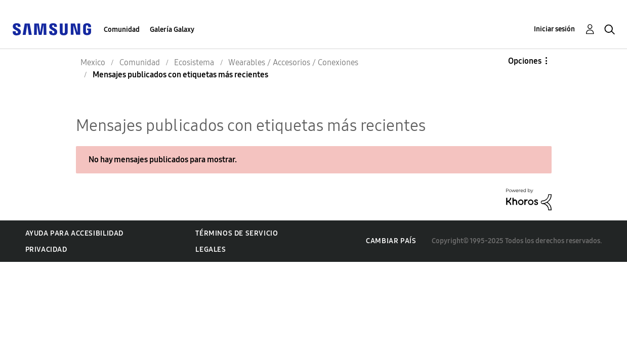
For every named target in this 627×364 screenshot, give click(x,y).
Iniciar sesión (554, 29)
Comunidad (122, 30)
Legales (211, 249)
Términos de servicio (237, 233)
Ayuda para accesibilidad (74, 233)
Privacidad (46, 249)
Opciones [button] (525, 61)
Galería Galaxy (172, 30)
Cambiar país (391, 241)
